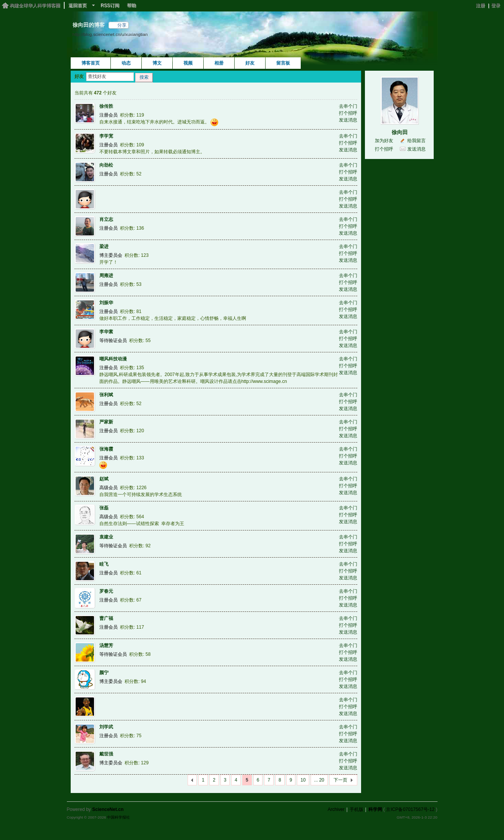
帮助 (131, 5)
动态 (126, 63)
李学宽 (106, 136)
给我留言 (416, 141)
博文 (157, 63)
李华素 (106, 332)
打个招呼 (348, 113)
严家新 (106, 422)
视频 (188, 63)
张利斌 (106, 395)
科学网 (375, 809)
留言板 (283, 63)
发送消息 (348, 120)
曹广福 (106, 618)
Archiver (336, 809)
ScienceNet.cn (108, 809)
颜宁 (104, 673)
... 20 (319, 780)
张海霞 (106, 449)
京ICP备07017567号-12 (410, 809)
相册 (219, 63)
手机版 (357, 809)
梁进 (104, 246)
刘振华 (106, 303)
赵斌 (104, 479)
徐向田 (400, 132)
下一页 (340, 780)
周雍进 (106, 276)
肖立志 (106, 219)
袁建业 (106, 537)
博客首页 (91, 63)
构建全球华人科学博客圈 (35, 5)
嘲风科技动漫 (113, 359)
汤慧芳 (106, 645)
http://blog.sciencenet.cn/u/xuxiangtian (110, 34)
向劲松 (106, 165)
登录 (496, 5)
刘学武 (106, 727)
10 (303, 780)
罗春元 (106, 591)
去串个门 (348, 106)
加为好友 (384, 141)
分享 (122, 25)
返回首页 (78, 5)
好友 (250, 63)
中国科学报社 (118, 817)
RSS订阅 (110, 5)
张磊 (104, 508)
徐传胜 (106, 106)
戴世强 (106, 754)
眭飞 (104, 564)
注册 (480, 5)
